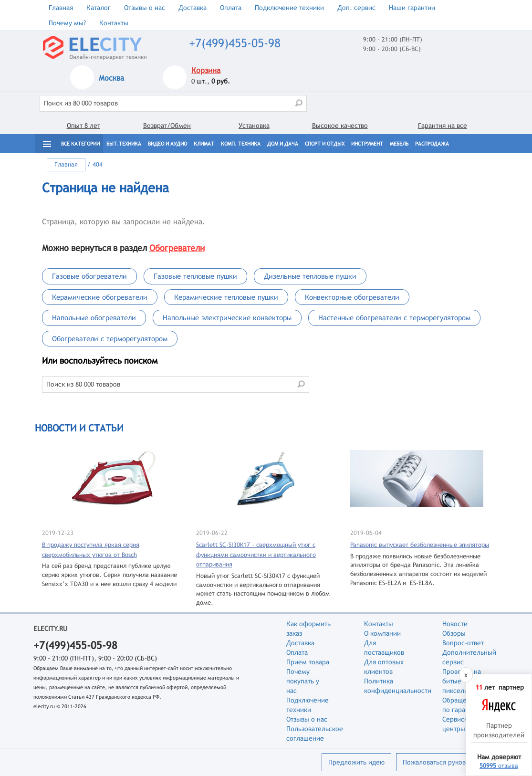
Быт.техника (124, 144)
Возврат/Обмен (167, 126)
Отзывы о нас (145, 8)
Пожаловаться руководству (444, 762)
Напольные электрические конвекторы (227, 318)
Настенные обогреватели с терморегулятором (394, 318)
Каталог (99, 8)
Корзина (206, 70)
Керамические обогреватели (100, 297)
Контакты (114, 23)
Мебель (399, 144)
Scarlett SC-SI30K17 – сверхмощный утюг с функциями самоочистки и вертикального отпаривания (256, 555)
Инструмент (367, 144)
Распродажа (432, 144)
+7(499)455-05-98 (235, 43)
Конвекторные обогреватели (352, 297)
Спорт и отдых (325, 144)
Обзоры (454, 633)
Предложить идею (356, 762)
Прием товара (308, 662)
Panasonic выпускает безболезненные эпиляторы (420, 545)
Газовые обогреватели (89, 276)
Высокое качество (340, 126)
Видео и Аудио (167, 144)
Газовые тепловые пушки (195, 276)
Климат (204, 144)
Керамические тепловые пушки (226, 297)
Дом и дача (283, 144)
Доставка (193, 8)
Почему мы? (67, 23)
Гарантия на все (443, 126)
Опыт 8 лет (83, 126)
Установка (254, 126)
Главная (61, 8)
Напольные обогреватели (94, 318)
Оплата (231, 8)
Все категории (80, 144)
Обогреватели (177, 248)
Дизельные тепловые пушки (310, 276)
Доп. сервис (356, 8)
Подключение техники (289, 8)
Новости (455, 624)
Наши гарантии (412, 8)
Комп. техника (241, 144)
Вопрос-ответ (463, 643)
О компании (382, 633)
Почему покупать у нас (303, 681)
